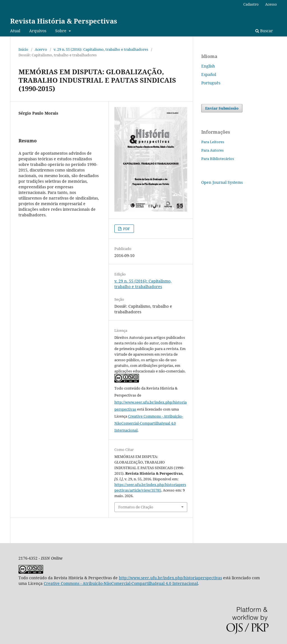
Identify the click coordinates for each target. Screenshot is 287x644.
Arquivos (38, 31)
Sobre (61, 31)
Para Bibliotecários (218, 159)
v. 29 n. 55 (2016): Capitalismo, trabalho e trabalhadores (101, 49)
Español (209, 74)
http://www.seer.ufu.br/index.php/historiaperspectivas (170, 578)
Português (211, 83)
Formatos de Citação (136, 507)
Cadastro (251, 4)
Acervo (41, 49)
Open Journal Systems (222, 182)
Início (23, 49)
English (208, 66)
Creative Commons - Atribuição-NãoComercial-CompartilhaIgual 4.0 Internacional (149, 423)
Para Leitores (213, 142)
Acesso (271, 4)
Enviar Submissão (222, 108)
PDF (126, 229)
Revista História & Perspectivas (64, 21)
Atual (15, 31)
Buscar (264, 31)
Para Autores (212, 150)
